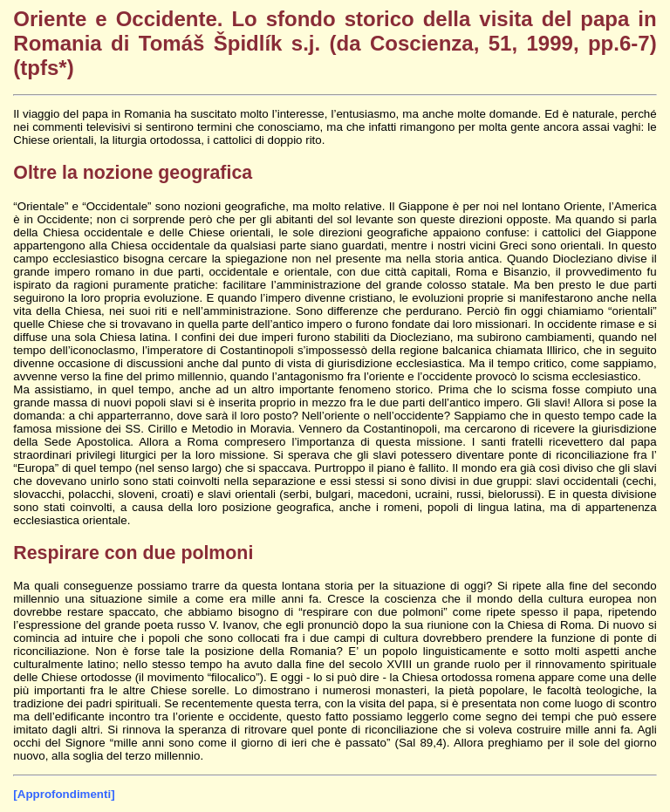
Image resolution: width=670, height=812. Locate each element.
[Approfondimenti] (64, 794)
